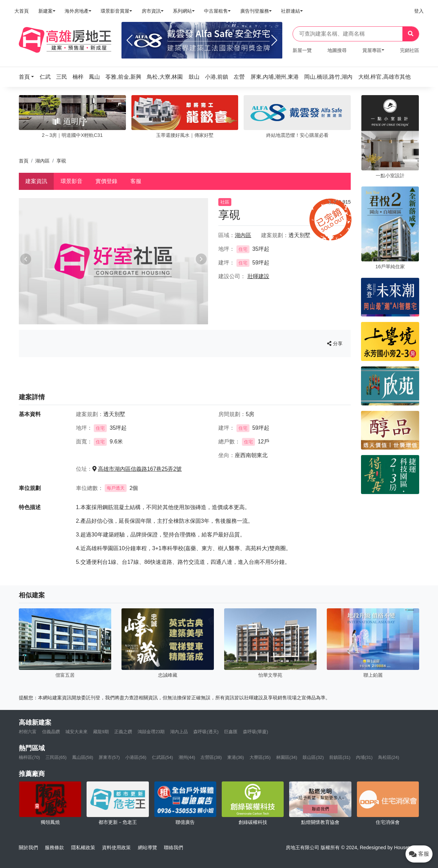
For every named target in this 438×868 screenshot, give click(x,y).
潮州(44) (187, 757)
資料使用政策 (116, 847)
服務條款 (54, 847)
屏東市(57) (109, 757)
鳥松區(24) (389, 757)
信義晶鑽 (51, 732)
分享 (335, 344)
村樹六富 (28, 732)
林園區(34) (287, 757)
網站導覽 (147, 847)
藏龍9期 (101, 732)
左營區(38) (211, 757)
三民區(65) (56, 757)
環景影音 (72, 181)
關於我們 (28, 847)
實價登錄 (106, 181)
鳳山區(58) (83, 757)
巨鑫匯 (231, 732)
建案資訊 (36, 181)
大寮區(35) (260, 757)
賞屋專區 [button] (372, 50)
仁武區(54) (163, 757)
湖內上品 (179, 732)
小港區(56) (136, 757)
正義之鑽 (123, 732)
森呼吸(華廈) (256, 732)
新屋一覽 (302, 50)
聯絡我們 (173, 847)
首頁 (24, 161)
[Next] (274, 40)
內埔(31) (364, 757)
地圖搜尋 (337, 50)
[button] (28, 77)
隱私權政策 (83, 847)
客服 (136, 181)
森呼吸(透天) (206, 732)
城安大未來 (76, 732)
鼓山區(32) (313, 757)
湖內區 (42, 161)
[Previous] (130, 40)
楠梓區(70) (29, 757)
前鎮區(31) (340, 757)
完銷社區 (410, 50)
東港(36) (236, 757)
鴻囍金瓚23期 (151, 732)
